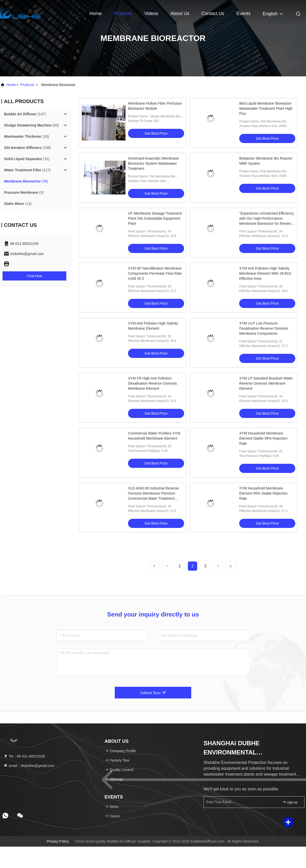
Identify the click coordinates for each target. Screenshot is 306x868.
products (27, 85)
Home (96, 13)
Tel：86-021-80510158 (24, 756)
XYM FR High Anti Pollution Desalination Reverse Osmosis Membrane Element (152, 383)
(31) (27, 159)
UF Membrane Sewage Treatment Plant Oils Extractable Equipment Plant (155, 218)
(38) (26, 181)
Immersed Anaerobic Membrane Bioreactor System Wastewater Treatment (153, 163)
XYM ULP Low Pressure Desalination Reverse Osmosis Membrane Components (264, 328)
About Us (180, 13)
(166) (28, 148)
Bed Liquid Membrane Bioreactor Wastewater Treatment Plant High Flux (266, 108)
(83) (31, 125)
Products (123, 13)
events (243, 13)
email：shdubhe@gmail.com (29, 766)
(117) (27, 170)
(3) (24, 192)
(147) (25, 114)
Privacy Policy (58, 841)
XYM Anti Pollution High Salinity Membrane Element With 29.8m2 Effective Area (265, 273)
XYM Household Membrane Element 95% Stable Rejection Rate (263, 493)
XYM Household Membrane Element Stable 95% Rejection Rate (263, 438)
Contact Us (213, 13)
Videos (151, 13)
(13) (18, 204)
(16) (27, 136)
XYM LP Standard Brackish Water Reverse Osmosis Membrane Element (266, 383)
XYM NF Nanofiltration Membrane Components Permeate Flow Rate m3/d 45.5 (155, 273)
